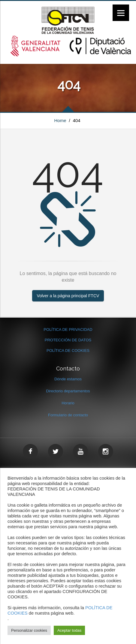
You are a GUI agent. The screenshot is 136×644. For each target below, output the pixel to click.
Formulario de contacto (68, 415)
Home (60, 120)
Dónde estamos (68, 379)
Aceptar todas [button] (69, 630)
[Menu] (121, 13)
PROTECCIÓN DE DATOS (68, 340)
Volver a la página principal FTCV (68, 296)
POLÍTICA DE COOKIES (68, 350)
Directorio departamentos (68, 391)
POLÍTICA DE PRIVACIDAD (68, 329)
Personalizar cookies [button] (29, 630)
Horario (68, 403)
